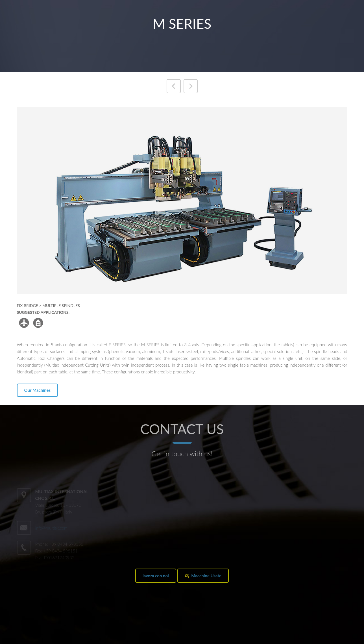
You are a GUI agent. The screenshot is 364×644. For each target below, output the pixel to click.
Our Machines (38, 390)
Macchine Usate (203, 576)
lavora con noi (156, 576)
